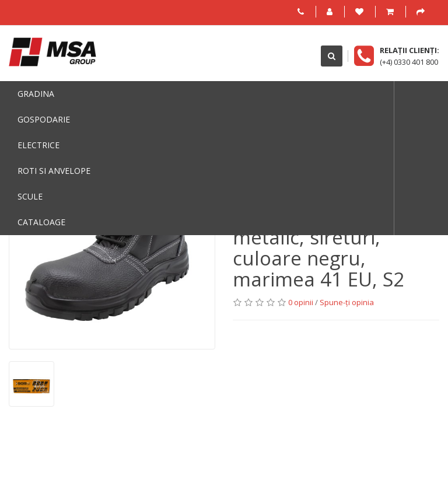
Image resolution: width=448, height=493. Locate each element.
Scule (30, 196)
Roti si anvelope (54, 171)
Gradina (36, 94)
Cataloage (41, 222)
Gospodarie (44, 119)
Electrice (38, 145)
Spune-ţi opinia (347, 302)
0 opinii (301, 302)
